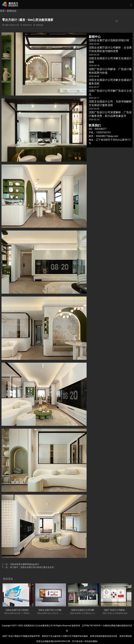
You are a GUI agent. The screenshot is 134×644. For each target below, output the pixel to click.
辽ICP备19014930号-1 (92, 626)
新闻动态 (12, 11)
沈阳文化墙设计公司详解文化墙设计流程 (90, 610)
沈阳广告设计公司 (12, 25)
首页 (2, 11)
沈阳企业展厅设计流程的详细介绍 (21, 610)
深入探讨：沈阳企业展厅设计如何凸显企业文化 (32, 567)
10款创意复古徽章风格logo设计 (25, 564)
